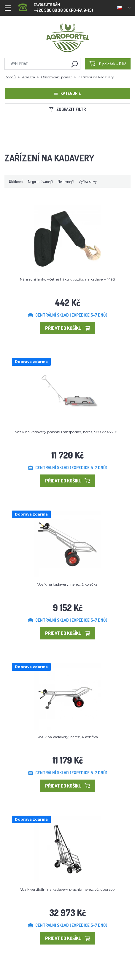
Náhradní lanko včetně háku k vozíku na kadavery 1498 (67, 279)
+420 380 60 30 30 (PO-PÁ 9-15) (56, 6)
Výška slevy (88, 181)
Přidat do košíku (67, 328)
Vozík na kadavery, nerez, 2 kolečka (67, 584)
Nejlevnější (66, 181)
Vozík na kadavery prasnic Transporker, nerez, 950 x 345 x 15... (67, 432)
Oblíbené (16, 181)
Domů (10, 77)
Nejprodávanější (40, 181)
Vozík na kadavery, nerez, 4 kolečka (68, 737)
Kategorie (67, 93)
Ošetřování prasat (57, 77)
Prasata (28, 77)
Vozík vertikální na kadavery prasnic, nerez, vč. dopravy (67, 889)
